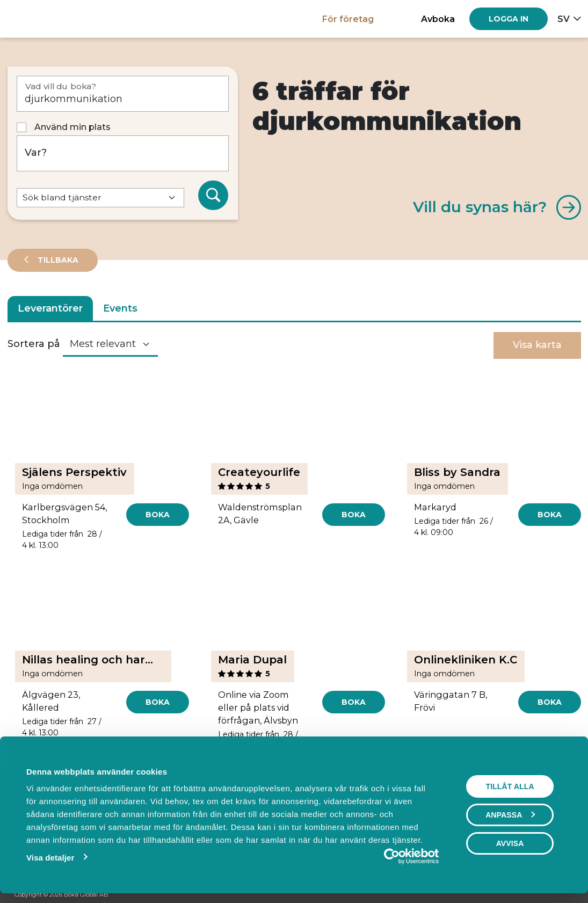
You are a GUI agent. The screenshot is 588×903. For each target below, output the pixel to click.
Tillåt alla (512, 786)
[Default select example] (101, 198)
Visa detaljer (48, 858)
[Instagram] (548, 895)
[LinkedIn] (568, 895)
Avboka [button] (438, 19)
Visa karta (537, 345)
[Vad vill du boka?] (123, 94)
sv (564, 19)
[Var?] (123, 153)
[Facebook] (527, 895)
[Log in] (509, 19)
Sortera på (34, 344)
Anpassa (513, 815)
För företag (348, 19)
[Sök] (213, 196)
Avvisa (513, 843)
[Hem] (45, 19)
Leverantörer (50, 308)
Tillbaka (57, 260)
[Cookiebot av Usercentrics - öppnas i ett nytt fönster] (394, 856)
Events (120, 308)
